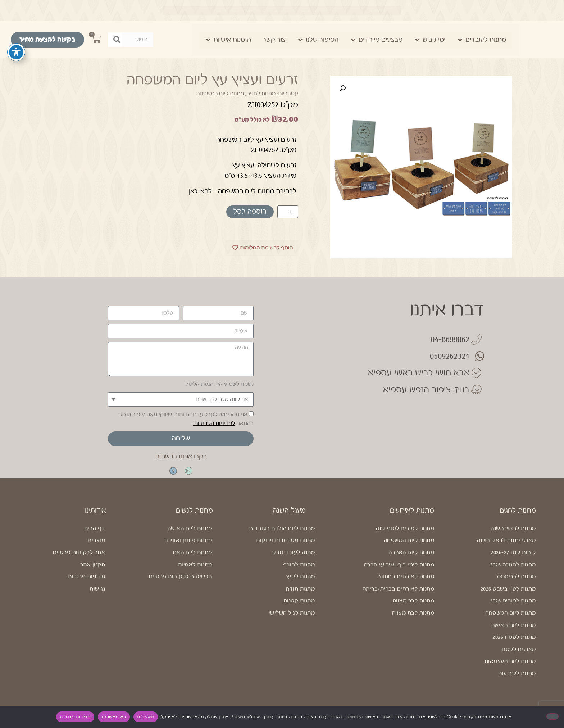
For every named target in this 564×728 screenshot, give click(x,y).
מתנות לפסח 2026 (514, 644)
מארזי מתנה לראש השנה (506, 547)
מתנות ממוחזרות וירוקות (285, 547)
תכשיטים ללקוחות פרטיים (181, 583)
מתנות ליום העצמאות (510, 668)
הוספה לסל (250, 212)
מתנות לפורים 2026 (513, 607)
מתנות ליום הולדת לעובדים (282, 535)
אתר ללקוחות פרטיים (79, 559)
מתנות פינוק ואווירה (188, 547)
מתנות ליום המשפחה (220, 94)
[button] (342, 89)
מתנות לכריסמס (517, 583)
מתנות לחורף (299, 571)
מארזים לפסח (519, 656)
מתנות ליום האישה (514, 631)
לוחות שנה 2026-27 (513, 559)
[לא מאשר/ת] (552, 716)
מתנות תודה (300, 595)
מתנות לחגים (261, 94)
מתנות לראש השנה (513, 535)
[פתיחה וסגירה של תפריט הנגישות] (16, 52)
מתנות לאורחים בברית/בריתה (399, 595)
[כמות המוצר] (288, 212)
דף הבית (95, 535)
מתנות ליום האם (193, 559)
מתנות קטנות (299, 607)
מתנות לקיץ (301, 583)
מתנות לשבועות (517, 680)
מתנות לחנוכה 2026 (513, 571)
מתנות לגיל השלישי (292, 620)
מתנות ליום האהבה (411, 559)
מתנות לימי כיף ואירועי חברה (399, 571)
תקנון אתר (93, 571)
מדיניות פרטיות (87, 583)
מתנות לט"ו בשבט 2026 (508, 595)
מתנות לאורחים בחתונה (406, 583)
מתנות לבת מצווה (413, 620)
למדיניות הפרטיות (214, 423)
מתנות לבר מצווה (414, 607)
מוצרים (96, 547)
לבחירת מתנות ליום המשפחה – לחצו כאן (243, 191)
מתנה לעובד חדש (294, 559)
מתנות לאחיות (195, 571)
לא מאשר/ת (114, 717)
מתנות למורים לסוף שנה (405, 535)
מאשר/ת (146, 717)
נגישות (97, 595)
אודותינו (95, 517)
